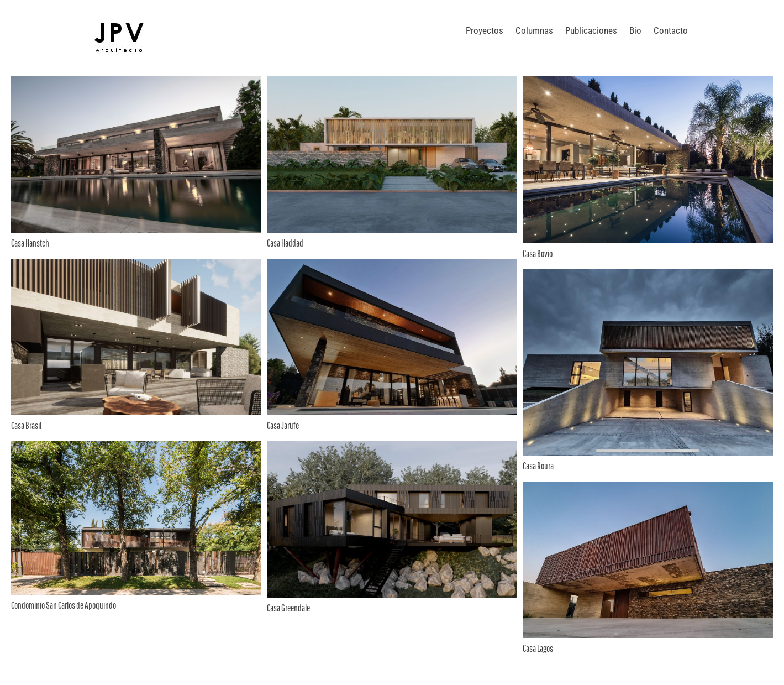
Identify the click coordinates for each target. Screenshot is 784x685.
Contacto (671, 30)
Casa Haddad (285, 243)
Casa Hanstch (30, 243)
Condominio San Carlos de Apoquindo (64, 605)
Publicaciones (591, 30)
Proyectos (485, 30)
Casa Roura (538, 466)
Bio (635, 30)
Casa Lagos (538, 648)
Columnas (534, 30)
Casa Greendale (288, 608)
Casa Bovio (538, 253)
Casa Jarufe (283, 425)
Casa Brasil (26, 425)
